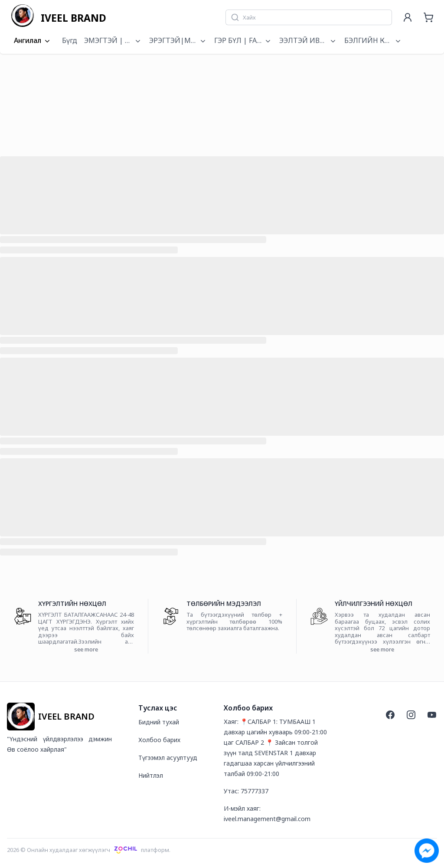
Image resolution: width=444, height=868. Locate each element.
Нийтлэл (151, 775)
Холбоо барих (159, 740)
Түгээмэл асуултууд (168, 758)
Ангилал (33, 41)
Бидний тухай (159, 722)
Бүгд (70, 40)
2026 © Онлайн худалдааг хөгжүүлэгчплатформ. (89, 850)
